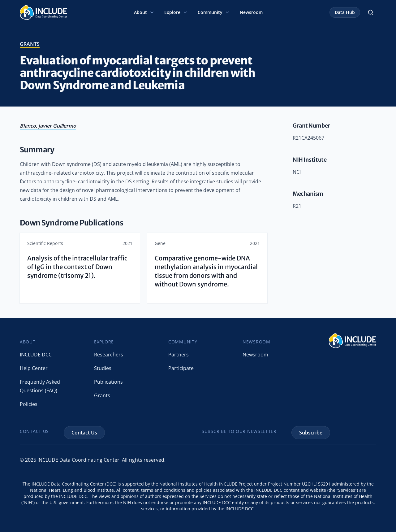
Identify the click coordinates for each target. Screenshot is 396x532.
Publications (108, 382)
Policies (29, 404)
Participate (181, 368)
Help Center (34, 368)
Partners (179, 355)
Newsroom (251, 12)
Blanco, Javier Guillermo (48, 126)
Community (214, 12)
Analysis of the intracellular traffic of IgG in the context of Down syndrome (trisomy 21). (77, 267)
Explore (176, 12)
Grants (102, 395)
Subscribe (311, 433)
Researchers (109, 355)
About (144, 12)
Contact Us (84, 433)
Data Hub (345, 12)
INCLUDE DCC (36, 355)
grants (30, 44)
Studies (103, 368)
